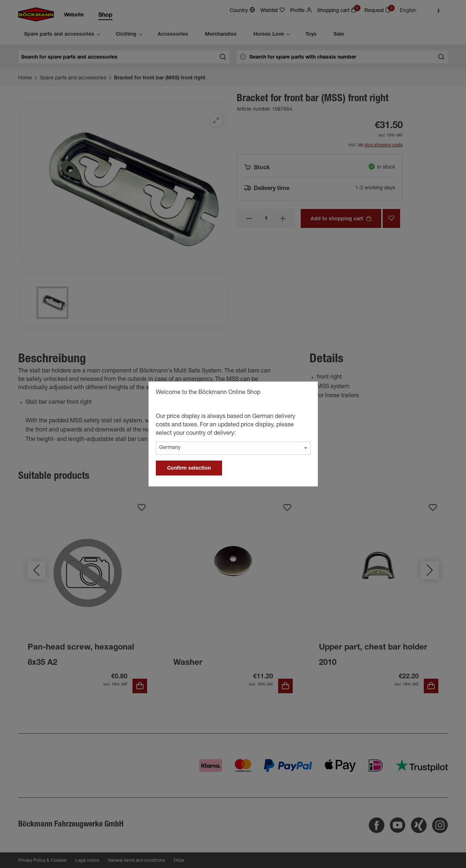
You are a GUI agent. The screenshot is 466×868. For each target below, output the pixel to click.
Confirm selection (189, 469)
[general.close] (305, 394)
